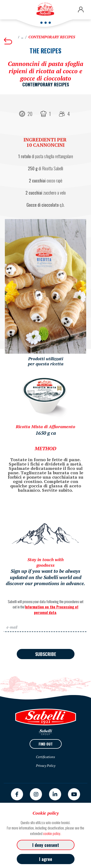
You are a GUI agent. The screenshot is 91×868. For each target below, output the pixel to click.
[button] (81, 10)
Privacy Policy (46, 766)
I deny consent (46, 845)
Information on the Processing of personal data (52, 610)
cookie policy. (52, 833)
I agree (46, 859)
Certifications (45, 757)
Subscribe (46, 654)
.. (22, 37)
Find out (46, 744)
